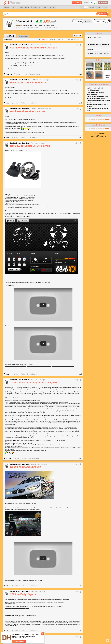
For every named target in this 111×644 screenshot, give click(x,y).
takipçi (88, 21)
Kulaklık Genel (36, 45)
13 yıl (77, 80)
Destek (105, 7)
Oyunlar (33, 464)
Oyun (88, 110)
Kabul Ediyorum (19, 641)
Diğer (45, 7)
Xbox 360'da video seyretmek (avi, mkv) (34, 383)
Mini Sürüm (103, 137)
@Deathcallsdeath (24, 21)
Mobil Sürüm (95, 137)
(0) (74, 40)
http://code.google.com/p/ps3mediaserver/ (24, 420)
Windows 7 (23, 402)
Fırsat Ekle (77, 35)
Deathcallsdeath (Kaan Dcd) (20, 45)
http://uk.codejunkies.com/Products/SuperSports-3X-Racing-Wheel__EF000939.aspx (29, 283)
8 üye (36, 27)
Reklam (99, 7)
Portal (13, 7)
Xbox (33, 380)
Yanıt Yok (8, 74)
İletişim (92, 7)
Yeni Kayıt (103, 3)
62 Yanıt (7, 458)
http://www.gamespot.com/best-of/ (13, 617)
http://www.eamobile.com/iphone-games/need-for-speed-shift (27, 581)
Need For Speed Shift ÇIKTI (27, 467)
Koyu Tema (82, 7)
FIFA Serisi (34, 80)
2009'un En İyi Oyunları (24, 594)
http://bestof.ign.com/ (10, 604)
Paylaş (24, 74)
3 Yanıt (7, 586)
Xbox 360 (16, 387)
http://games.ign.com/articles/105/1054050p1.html (17, 608)
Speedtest (53, 7)
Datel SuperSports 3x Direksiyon (30, 146)
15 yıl (77, 143)
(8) (44, 40)
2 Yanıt (7, 374)
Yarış (32, 143)
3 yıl (78, 45)
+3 (53, 21)
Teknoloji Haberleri (23, 7)
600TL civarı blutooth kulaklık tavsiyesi (34, 48)
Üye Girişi (77, 3)
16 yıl (77, 380)
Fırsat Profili (23, 36)
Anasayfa (7, 7)
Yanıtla (17, 74)
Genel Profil (10, 36)
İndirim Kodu (36, 7)
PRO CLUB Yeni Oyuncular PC (29, 83)
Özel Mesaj (100, 21)
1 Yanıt (7, 103)
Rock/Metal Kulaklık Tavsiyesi (28, 111)
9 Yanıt (7, 137)
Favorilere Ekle (34, 74)
